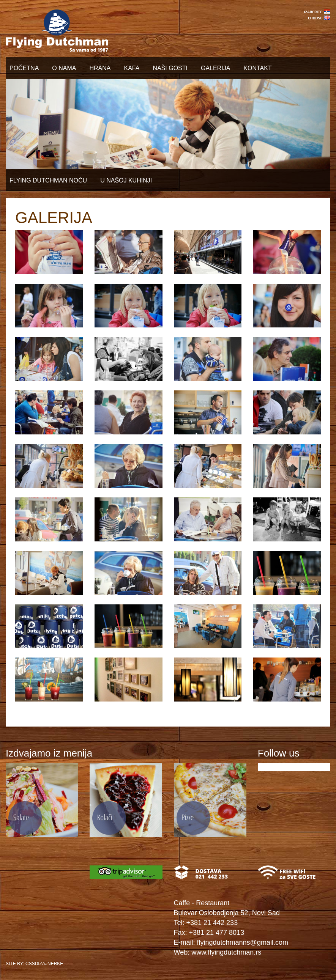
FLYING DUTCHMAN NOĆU (48, 180)
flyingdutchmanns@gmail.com (243, 942)
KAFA (132, 68)
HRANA (100, 68)
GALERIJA (215, 68)
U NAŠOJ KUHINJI (126, 180)
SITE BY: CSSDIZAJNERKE (34, 964)
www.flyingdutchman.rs (226, 952)
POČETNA (24, 68)
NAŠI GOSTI (170, 68)
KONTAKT (257, 68)
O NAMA (64, 68)
